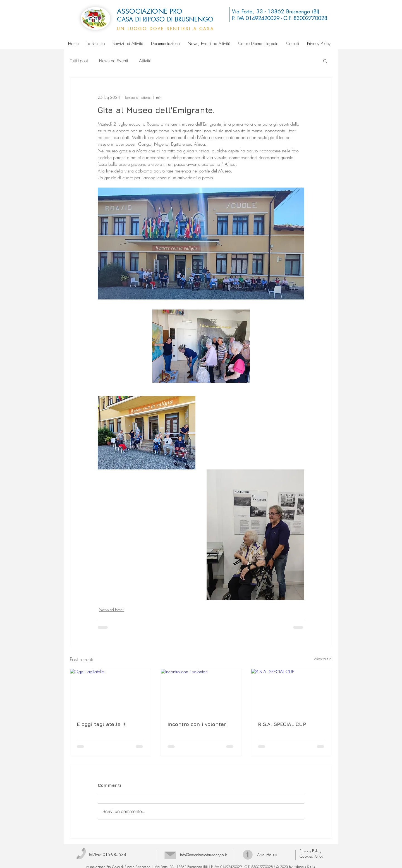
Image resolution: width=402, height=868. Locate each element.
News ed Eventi (113, 61)
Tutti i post (79, 61)
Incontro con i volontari (198, 724)
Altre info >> (267, 854)
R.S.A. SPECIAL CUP (282, 724)
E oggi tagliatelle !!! (102, 724)
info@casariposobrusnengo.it (203, 854)
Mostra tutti (323, 659)
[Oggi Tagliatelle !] (110, 692)
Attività (145, 61)
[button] (325, 61)
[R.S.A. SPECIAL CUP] (292, 692)
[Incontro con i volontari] (201, 692)
